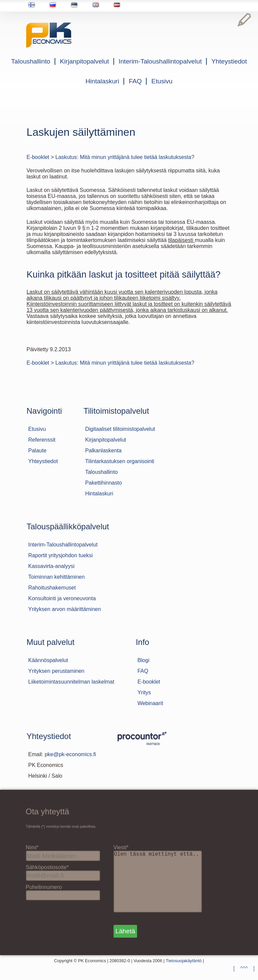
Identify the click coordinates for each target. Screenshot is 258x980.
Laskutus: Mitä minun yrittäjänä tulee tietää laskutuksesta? (125, 157)
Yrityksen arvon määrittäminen (64, 609)
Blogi (143, 660)
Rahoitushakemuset (52, 588)
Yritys (144, 692)
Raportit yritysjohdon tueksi (60, 555)
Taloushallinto (31, 61)
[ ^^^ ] (244, 968)
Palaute (37, 451)
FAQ (135, 81)
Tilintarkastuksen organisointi (120, 461)
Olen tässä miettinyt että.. (161, 888)
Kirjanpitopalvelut (84, 61)
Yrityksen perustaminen (56, 671)
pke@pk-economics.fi (70, 754)
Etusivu (162, 81)
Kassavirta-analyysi (51, 566)
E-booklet (38, 157)
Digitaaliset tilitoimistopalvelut (120, 429)
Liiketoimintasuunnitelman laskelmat (71, 682)
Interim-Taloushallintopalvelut (160, 61)
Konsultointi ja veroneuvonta (62, 598)
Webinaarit (150, 703)
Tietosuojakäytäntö (184, 974)
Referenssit (42, 440)
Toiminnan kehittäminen (56, 577)
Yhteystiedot (229, 61)
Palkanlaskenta (103, 451)
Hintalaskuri (102, 81)
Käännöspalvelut (48, 660)
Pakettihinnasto (103, 483)
